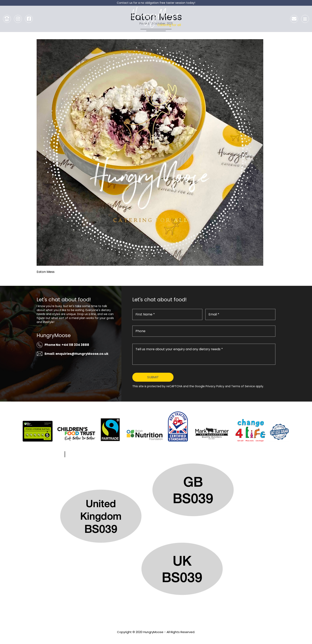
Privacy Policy (156, 637)
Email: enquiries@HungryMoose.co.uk (77, 354)
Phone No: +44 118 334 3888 (67, 345)
